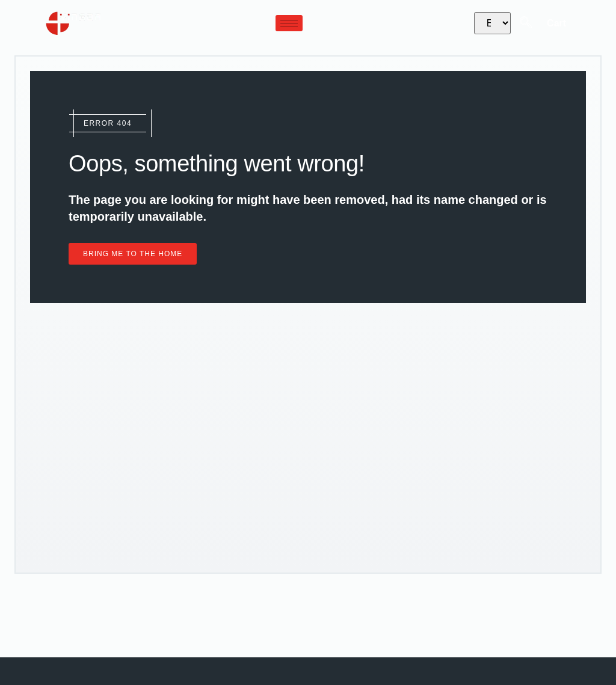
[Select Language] (492, 23)
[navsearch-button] (526, 23)
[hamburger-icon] (289, 23)
